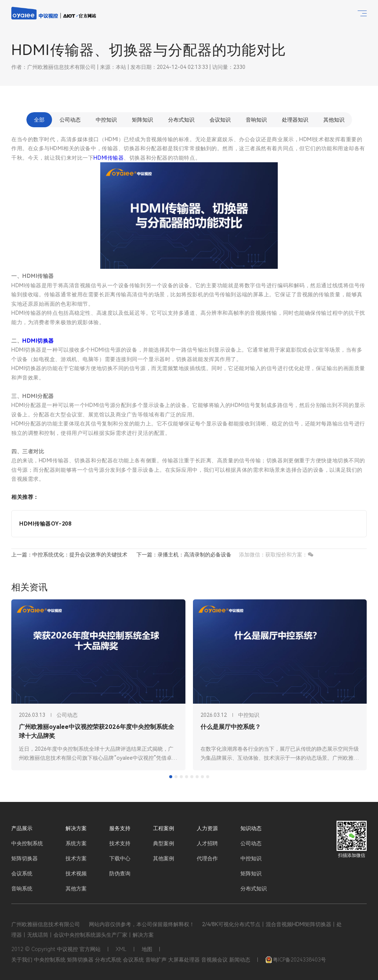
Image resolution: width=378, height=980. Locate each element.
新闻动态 (240, 960)
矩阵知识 (142, 120)
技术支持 (120, 843)
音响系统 (22, 889)
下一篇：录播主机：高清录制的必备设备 (184, 555)
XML (121, 949)
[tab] (171, 777)
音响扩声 (156, 960)
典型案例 (164, 843)
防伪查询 (120, 873)
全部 (39, 120)
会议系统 (22, 873)
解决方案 (76, 828)
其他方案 (76, 889)
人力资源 (207, 828)
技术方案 (76, 858)
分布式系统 (108, 960)
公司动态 (70, 120)
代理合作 (207, 858)
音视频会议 (214, 960)
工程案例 (164, 828)
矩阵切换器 (24, 858)
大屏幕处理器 (184, 960)
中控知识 (106, 120)
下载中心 (120, 858)
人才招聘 (207, 843)
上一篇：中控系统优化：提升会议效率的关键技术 (69, 555)
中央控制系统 (27, 843)
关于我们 (22, 960)
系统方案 (76, 843)
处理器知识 (295, 120)
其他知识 (334, 120)
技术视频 (76, 873)
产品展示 (22, 828)
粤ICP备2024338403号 (296, 960)
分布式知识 (181, 120)
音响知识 (256, 120)
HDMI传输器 (109, 158)
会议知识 (220, 120)
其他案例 (164, 858)
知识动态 (251, 828)
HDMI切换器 (38, 341)
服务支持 (120, 828)
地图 (147, 949)
